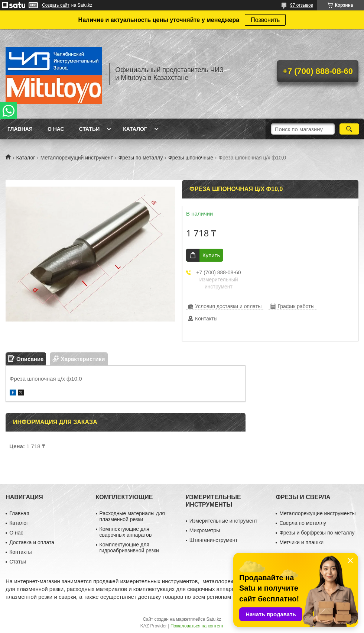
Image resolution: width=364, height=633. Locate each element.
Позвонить (265, 20)
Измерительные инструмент (223, 521)
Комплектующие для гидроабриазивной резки (129, 548)
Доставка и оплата (32, 542)
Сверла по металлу (303, 523)
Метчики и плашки (301, 542)
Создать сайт (56, 5)
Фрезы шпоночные (191, 158)
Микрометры (205, 530)
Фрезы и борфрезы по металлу (317, 533)
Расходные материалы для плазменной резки (132, 516)
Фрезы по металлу (141, 158)
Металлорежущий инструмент (77, 158)
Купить (211, 255)
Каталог (135, 129)
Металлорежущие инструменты (317, 513)
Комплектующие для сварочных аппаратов (126, 532)
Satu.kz (214, 619)
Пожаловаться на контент (197, 626)
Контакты (20, 552)
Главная (20, 129)
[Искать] (349, 129)
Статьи (90, 129)
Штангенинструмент (214, 540)
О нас (56, 129)
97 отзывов (302, 5)
